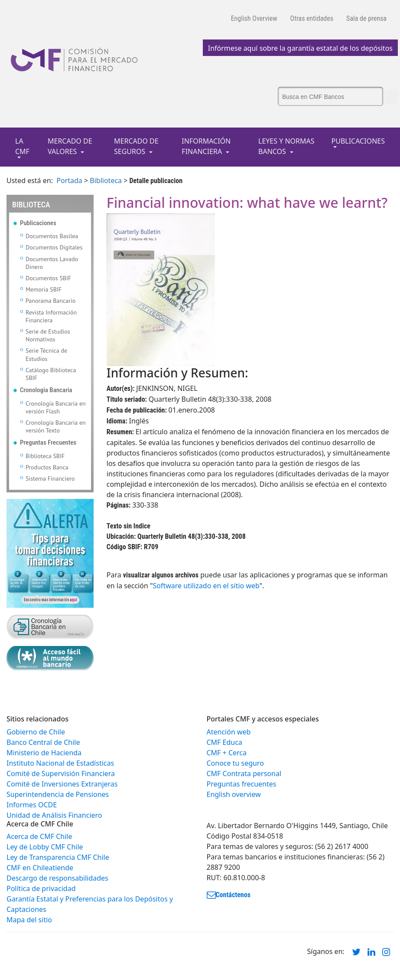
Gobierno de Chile (36, 732)
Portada (69, 180)
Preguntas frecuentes (242, 784)
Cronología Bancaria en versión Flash (56, 407)
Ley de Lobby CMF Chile (45, 847)
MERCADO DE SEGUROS (136, 146)
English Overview (254, 18)
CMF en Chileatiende (40, 868)
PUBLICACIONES (358, 141)
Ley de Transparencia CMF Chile (58, 857)
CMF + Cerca (227, 753)
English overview (234, 794)
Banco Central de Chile (43, 742)
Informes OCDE (32, 805)
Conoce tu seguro (235, 763)
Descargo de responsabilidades (57, 878)
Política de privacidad (41, 888)
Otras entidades (312, 18)
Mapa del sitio (29, 920)
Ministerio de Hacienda (44, 753)
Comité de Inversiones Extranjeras (62, 784)
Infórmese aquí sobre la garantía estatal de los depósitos (300, 48)
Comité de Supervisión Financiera (61, 774)
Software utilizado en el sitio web (206, 586)
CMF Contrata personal (244, 774)
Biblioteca (106, 180)
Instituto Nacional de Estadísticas (60, 763)
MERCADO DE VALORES (70, 146)
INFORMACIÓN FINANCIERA (206, 146)
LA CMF (22, 146)
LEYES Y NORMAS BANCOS (286, 146)
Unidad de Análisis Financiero (54, 815)
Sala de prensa (366, 18)
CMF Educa (224, 742)
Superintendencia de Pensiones (58, 794)
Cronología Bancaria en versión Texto (56, 426)
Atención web (229, 732)
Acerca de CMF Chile (39, 836)
